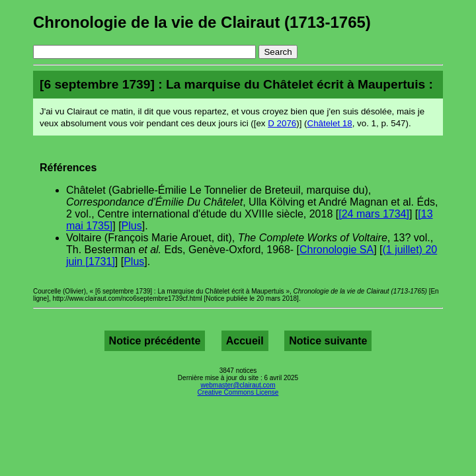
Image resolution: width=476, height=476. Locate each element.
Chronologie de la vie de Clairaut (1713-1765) (202, 22)
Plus (132, 226)
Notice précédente (155, 341)
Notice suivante (328, 341)
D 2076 (282, 123)
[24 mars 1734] (374, 214)
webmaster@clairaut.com (238, 385)
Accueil (245, 341)
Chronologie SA (337, 250)
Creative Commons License (238, 392)
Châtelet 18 (330, 123)
